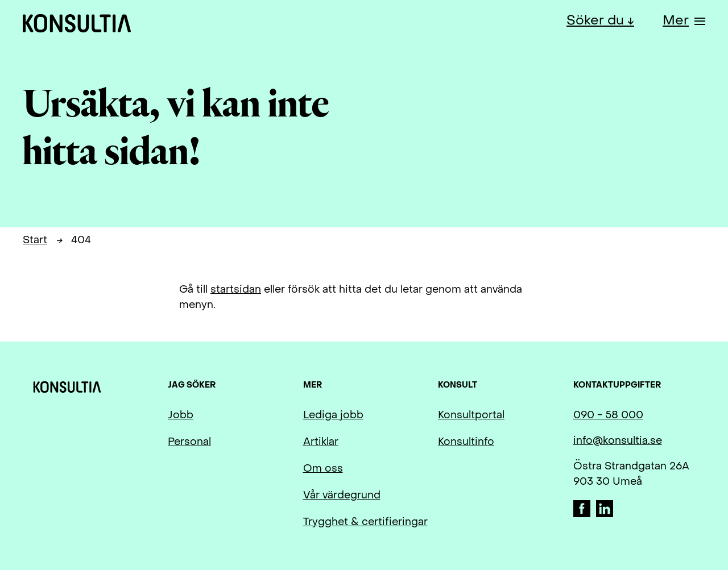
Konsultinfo (466, 442)
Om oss (323, 469)
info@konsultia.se (618, 441)
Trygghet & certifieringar (365, 523)
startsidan (236, 290)
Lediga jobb (333, 416)
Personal (189, 442)
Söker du (597, 21)
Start (35, 241)
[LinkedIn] (605, 515)
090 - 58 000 (608, 416)
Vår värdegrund (342, 496)
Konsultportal (471, 416)
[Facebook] (583, 515)
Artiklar (321, 442)
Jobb (181, 416)
